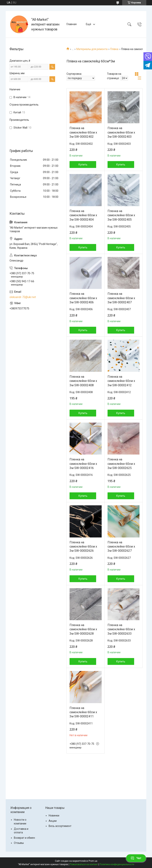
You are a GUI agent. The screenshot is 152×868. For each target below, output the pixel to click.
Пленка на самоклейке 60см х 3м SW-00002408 (83, 381)
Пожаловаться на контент (84, 864)
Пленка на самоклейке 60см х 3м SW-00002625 (121, 464)
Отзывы (19, 843)
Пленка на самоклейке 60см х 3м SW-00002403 (121, 132)
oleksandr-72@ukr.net (23, 297)
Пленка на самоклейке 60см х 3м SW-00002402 (83, 132)
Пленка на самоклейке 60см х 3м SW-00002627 (121, 547)
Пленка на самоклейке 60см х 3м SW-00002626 (83, 547)
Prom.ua (93, 861)
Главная (72, 24)
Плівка (114, 49)
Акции (53, 821)
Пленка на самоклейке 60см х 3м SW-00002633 (121, 629)
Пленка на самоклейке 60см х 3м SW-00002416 (83, 464)
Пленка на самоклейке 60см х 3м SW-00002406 (83, 298)
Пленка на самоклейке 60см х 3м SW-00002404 (83, 215)
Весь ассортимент (60, 826)
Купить (83, 165)
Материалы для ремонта (92, 49)
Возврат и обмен (24, 838)
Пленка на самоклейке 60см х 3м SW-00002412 (121, 381)
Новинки (54, 816)
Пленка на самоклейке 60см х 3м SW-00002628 (83, 629)
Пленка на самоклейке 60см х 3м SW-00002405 (121, 215)
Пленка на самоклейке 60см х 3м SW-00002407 (121, 298)
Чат (136, 858)
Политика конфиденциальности (117, 864)
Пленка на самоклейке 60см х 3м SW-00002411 (83, 712)
